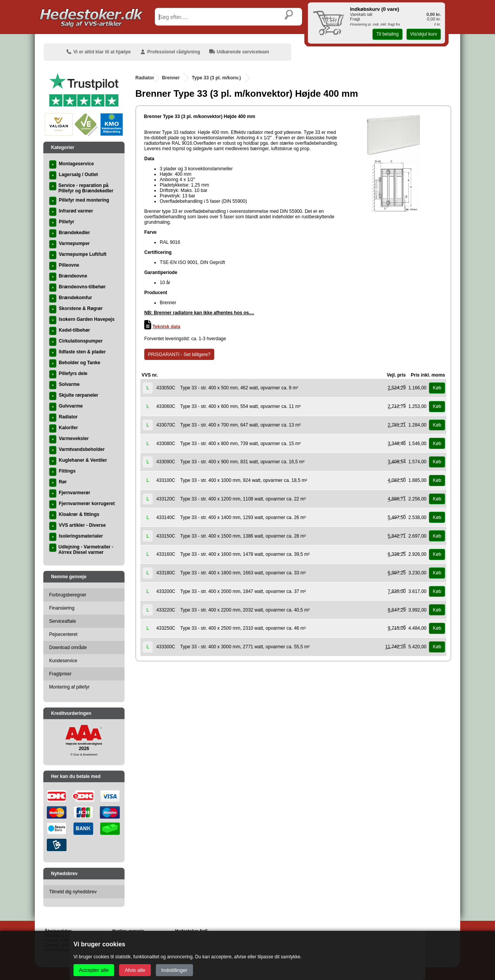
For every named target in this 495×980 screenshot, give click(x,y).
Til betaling (387, 34)
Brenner (171, 78)
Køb (437, 388)
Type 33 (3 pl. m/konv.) (216, 78)
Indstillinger (174, 970)
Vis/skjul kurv (423, 34)
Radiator (145, 78)
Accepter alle (94, 970)
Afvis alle (135, 970)
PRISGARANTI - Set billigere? (179, 355)
